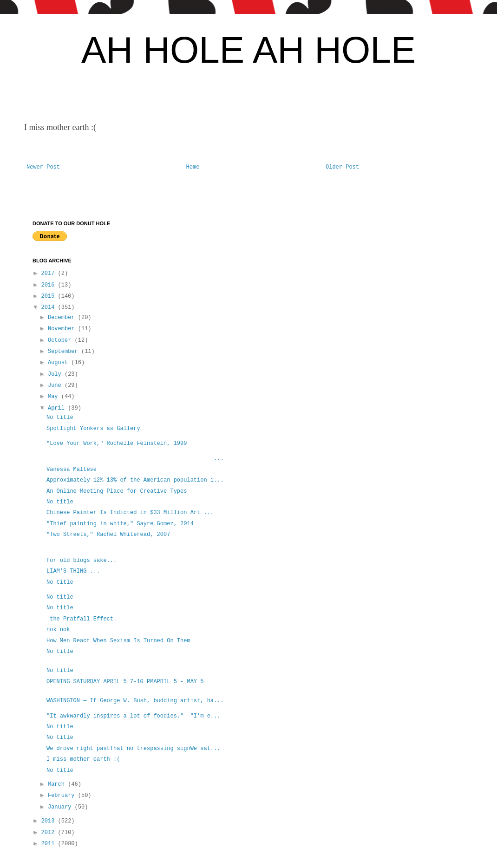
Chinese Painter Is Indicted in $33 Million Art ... (130, 513)
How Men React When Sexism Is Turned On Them (118, 641)
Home (193, 167)
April (58, 408)
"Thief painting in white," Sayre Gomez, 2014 (120, 524)
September (65, 352)
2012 (50, 833)
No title (60, 418)
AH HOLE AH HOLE (248, 50)
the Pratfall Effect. (82, 619)
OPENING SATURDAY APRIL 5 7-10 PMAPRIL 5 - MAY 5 (125, 682)
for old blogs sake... (82, 561)
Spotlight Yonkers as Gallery (93, 429)
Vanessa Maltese (72, 470)
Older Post (342, 167)
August (59, 363)
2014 (50, 307)
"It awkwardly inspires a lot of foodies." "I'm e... (133, 716)
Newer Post (43, 167)
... (135, 458)
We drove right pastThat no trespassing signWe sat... (133, 749)
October (61, 340)
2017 (50, 274)
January (61, 807)
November (63, 329)
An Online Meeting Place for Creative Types (117, 491)
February (63, 796)
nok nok (58, 630)
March (58, 784)
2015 (50, 296)
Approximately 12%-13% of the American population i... (135, 480)
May (55, 397)
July (56, 374)
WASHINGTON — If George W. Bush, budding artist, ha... (135, 701)
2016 (50, 285)
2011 (50, 844)
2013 (50, 821)
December (63, 318)
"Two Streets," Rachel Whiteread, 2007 (108, 535)
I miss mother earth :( (83, 759)
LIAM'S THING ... (73, 571)
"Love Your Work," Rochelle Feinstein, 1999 (117, 444)
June (56, 385)
